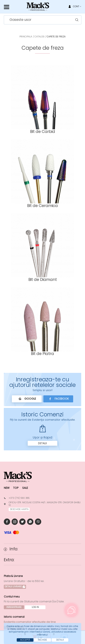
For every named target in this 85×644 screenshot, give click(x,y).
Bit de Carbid (42, 132)
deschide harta (19, 509)
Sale (25, 488)
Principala (26, 37)
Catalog (39, 37)
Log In (35, 607)
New (7, 488)
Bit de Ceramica (42, 206)
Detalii (42, 443)
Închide (42, 640)
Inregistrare (14, 607)
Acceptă (25, 640)
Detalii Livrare (15, 587)
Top (16, 488)
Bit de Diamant (42, 280)
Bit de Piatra (42, 354)
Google (27, 399)
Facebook (58, 399)
